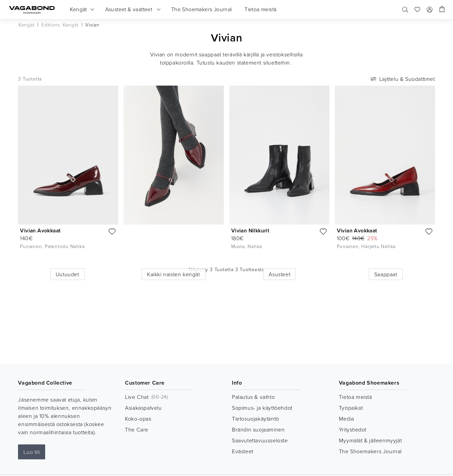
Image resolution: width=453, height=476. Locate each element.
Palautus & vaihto (253, 397)
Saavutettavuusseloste (260, 440)
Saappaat (386, 274)
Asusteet (279, 274)
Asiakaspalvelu (143, 408)
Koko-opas (138, 419)
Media (347, 419)
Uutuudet (67, 274)
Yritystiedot (353, 429)
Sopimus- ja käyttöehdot (262, 408)
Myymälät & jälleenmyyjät (370, 440)
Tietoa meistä (356, 397)
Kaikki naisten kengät (174, 274)
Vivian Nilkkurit (250, 231)
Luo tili (32, 452)
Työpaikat (351, 408)
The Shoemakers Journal (370, 451)
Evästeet (243, 451)
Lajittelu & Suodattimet (402, 79)
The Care (137, 429)
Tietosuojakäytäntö (256, 419)
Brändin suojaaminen (258, 429)
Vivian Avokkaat (40, 231)
